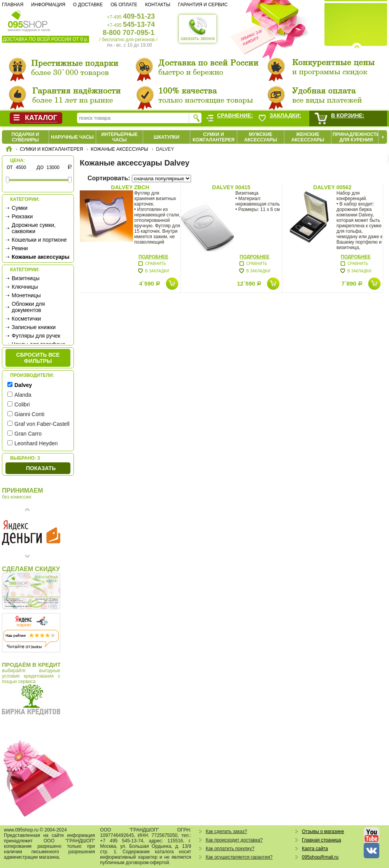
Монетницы (26, 295)
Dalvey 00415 (231, 187)
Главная (13, 5)
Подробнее (153, 257)
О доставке (88, 5)
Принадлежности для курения (356, 137)
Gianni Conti (29, 414)
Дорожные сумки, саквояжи (34, 228)
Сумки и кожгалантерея (214, 137)
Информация (48, 5)
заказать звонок (198, 29)
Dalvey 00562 (332, 187)
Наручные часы (72, 137)
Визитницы (25, 278)
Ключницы (25, 287)
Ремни (20, 248)
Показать (41, 468)
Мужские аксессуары (261, 137)
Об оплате (124, 5)
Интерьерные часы (119, 137)
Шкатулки (166, 137)
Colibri (22, 404)
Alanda (23, 395)
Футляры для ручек (36, 336)
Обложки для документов (28, 307)
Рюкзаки (22, 216)
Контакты (158, 5)
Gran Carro (28, 434)
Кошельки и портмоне (39, 240)
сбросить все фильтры (38, 358)
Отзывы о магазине (323, 831)
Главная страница (322, 840)
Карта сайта (315, 849)
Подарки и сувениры (25, 137)
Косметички (26, 319)
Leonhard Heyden (36, 443)
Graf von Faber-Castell (42, 424)
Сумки (20, 208)
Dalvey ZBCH (130, 187)
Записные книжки (34, 327)
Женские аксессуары (308, 137)
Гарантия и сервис (203, 5)
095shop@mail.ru (320, 857)
